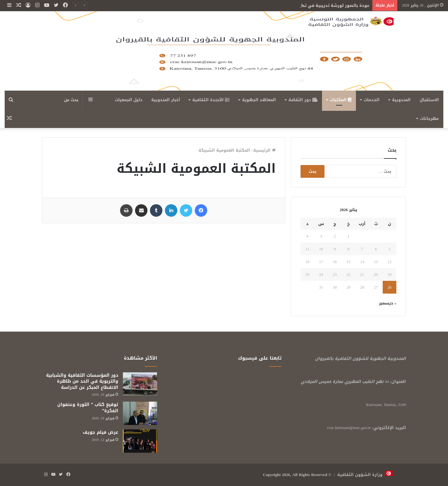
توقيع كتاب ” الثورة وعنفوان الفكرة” (88, 408)
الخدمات (372, 100)
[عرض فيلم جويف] (140, 441)
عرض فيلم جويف (100, 432)
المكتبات (341, 100)
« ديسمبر (388, 303)
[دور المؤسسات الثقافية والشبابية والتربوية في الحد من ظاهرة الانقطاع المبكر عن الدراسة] (140, 384)
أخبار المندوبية (166, 100)
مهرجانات (429, 118)
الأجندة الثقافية (211, 100)
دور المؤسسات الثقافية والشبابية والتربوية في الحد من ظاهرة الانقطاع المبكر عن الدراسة (82, 381)
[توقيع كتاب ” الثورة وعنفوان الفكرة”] (140, 413)
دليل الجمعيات (129, 100)
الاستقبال (429, 100)
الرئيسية (264, 150)
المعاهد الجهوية (259, 100)
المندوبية (401, 100)
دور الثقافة (303, 100)
